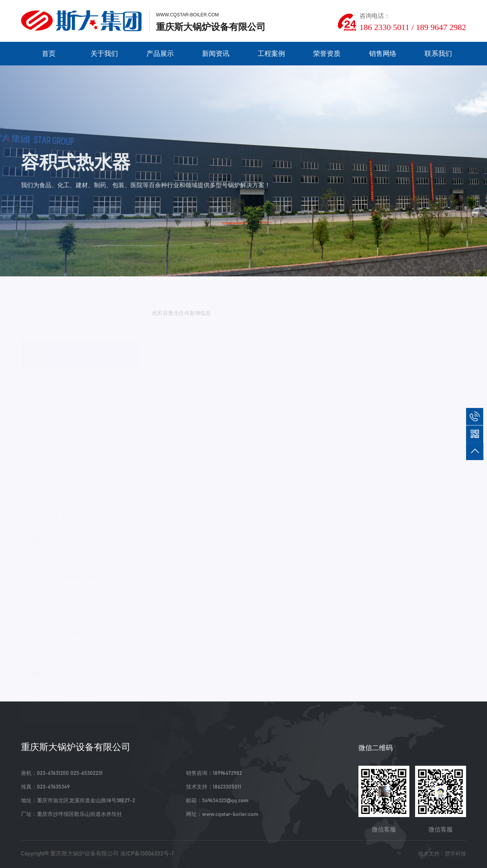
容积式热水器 (107, 264)
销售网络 (383, 54)
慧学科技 (455, 854)
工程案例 (271, 54)
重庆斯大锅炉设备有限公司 (84, 854)
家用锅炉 (75, 264)
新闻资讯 (216, 54)
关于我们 (104, 54)
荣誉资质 (327, 54)
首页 (49, 54)
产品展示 (160, 54)
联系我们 (438, 54)
